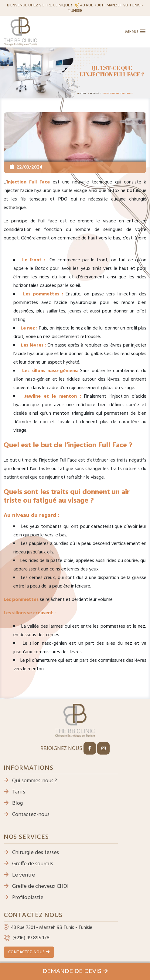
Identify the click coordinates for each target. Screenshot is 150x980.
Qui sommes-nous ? (30, 781)
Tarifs (14, 792)
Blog (13, 803)
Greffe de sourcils (28, 864)
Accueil (83, 93)
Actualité (94, 93)
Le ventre (19, 875)
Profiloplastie (24, 898)
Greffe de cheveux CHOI (36, 886)
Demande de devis (75, 971)
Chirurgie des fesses (31, 853)
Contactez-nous (27, 815)
